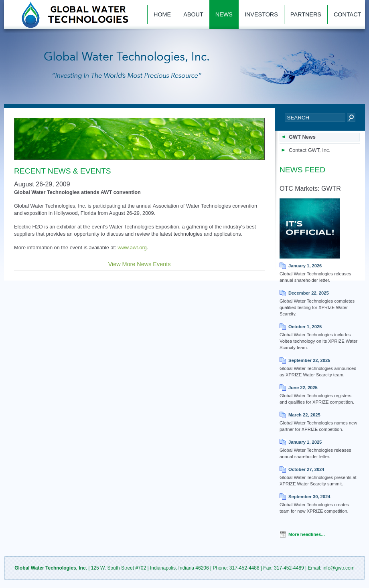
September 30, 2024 (309, 497)
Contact (347, 14)
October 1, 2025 (305, 327)
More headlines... (307, 534)
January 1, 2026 (305, 266)
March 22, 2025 (304, 415)
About (193, 14)
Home (162, 14)
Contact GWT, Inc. (310, 150)
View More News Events (140, 264)
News (224, 14)
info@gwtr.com (339, 568)
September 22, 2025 (309, 360)
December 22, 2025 (309, 293)
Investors (261, 14)
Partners (306, 14)
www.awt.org (132, 248)
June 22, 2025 (303, 388)
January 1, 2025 (305, 442)
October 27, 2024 (306, 469)
